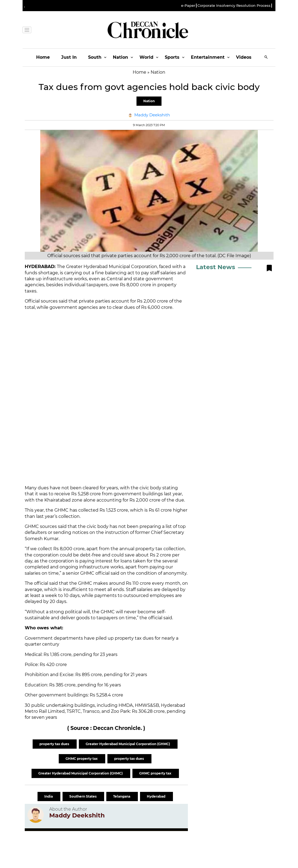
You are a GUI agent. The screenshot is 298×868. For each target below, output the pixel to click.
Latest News (216, 267)
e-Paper (188, 6)
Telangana (122, 796)
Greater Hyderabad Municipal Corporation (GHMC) (128, 744)
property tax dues (55, 744)
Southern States (83, 796)
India (49, 796)
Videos (244, 57)
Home (43, 57)
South (95, 57)
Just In (69, 57)
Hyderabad (156, 796)
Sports (172, 57)
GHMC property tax (82, 759)
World (146, 57)
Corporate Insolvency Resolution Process (234, 6)
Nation (120, 57)
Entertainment (208, 57)
